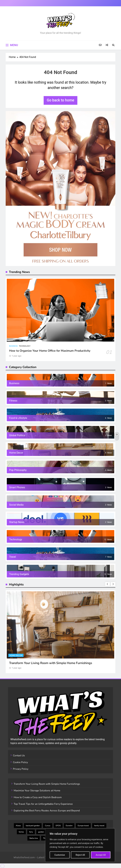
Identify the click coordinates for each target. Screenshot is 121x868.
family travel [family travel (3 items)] (99, 826)
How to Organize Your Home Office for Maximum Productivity (50, 351)
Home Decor (16, 655)
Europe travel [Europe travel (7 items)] (83, 826)
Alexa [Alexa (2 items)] (18, 826)
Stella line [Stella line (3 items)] (34, 838)
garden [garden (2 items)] (41, 832)
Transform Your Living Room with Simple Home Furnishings (51, 663)
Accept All (101, 855)
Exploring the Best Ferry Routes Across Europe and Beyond (47, 811)
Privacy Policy (21, 769)
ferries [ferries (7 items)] (21, 832)
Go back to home (60, 100)
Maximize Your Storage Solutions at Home (37, 791)
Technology (25, 346)
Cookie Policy (20, 762)
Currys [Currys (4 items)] (48, 826)
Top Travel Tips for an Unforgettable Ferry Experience (43, 804)
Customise (60, 855)
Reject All (80, 855)
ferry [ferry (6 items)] (31, 832)
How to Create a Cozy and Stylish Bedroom (38, 797)
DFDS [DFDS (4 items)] (58, 826)
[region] (80, 845)
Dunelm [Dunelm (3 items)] (69, 826)
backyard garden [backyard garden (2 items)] (33, 826)
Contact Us (19, 756)
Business (13, 346)
